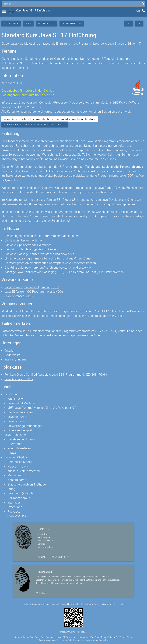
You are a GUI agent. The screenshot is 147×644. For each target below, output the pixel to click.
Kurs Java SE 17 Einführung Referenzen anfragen (35, 124)
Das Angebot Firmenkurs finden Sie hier (27, 91)
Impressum (41, 593)
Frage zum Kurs (72, 23)
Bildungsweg (47, 23)
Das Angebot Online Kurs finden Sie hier (27, 95)
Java (28, 23)
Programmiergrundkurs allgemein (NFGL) (32, 287)
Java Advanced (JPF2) (19, 296)
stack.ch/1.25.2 (78, 604)
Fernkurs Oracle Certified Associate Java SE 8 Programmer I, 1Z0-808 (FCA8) (56, 375)
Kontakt (42, 557)
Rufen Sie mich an (60, 557)
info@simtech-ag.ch (47, 547)
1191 (121, 604)
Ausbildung (11, 23)
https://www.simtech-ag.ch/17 (73, 632)
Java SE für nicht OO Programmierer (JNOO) (34, 292)
